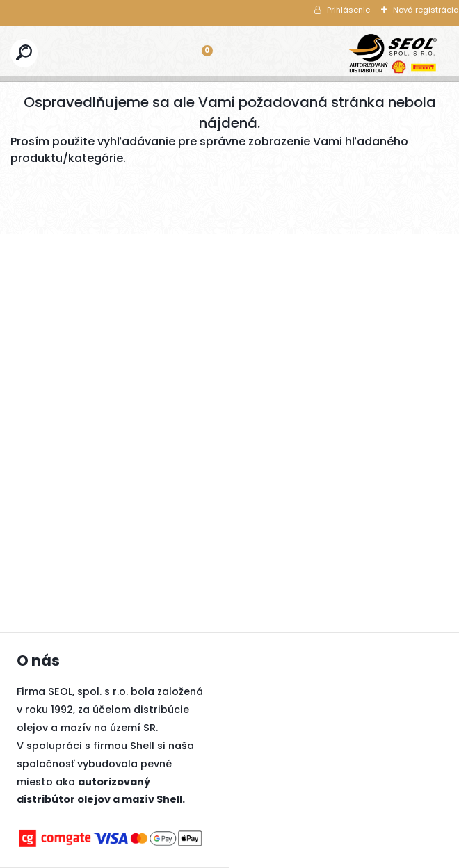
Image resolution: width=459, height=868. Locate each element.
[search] (24, 52)
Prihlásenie (348, 10)
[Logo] (393, 54)
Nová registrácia (426, 10)
